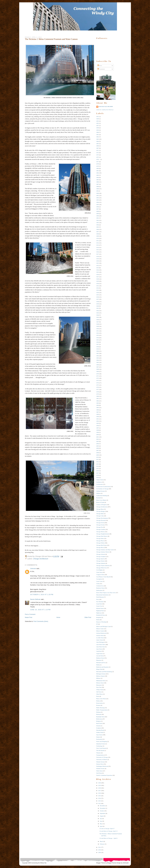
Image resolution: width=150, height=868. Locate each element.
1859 (98, 130)
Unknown (33, 569)
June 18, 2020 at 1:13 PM (40, 610)
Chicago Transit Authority (103, 566)
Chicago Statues (100, 561)
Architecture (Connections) (103, 487)
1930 (98, 284)
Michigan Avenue (101, 674)
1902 (98, 220)
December (102, 806)
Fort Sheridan (100, 602)
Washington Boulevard (102, 766)
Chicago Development (102, 518)
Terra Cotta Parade (101, 748)
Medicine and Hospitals (102, 667)
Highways (99, 613)
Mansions (99, 660)
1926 (98, 274)
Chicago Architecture (41, 559)
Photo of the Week (101, 699)
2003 (98, 441)
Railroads (99, 714)
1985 (98, 408)
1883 (98, 175)
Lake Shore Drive (101, 644)
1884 (98, 177)
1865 (98, 144)
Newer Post (29, 617)
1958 (98, 347)
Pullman (98, 712)
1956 (98, 342)
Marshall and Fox (101, 663)
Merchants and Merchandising (104, 672)
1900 (98, 216)
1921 (98, 263)
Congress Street (100, 575)
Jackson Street (100, 635)
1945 (98, 317)
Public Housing (100, 708)
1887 (98, 184)
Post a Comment (30, 614)
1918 (98, 256)
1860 (98, 132)
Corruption (99, 579)
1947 (98, 322)
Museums (99, 685)
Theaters (99, 753)
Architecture (100, 484)
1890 (98, 193)
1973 (98, 380)
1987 (98, 412)
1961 (98, 353)
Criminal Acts (100, 586)
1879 (98, 166)
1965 (98, 362)
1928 (98, 279)
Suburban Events (101, 744)
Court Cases (99, 581)
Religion (99, 721)
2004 (98, 444)
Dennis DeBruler (35, 599)
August (102, 816)
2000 (98, 435)
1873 (98, 155)
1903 (98, 223)
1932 (98, 288)
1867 (98, 148)
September (103, 813)
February (102, 844)
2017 (98, 473)
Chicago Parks (100, 538)
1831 (98, 116)
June (101, 821)
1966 (98, 365)
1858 (98, 128)
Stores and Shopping (102, 741)
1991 (98, 419)
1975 (98, 385)
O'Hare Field (100, 690)
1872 (98, 153)
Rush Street (99, 723)
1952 (98, 333)
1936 (98, 297)
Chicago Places (100, 541)
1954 (98, 338)
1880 (98, 168)
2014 (98, 466)
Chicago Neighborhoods (103, 534)
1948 (98, 324)
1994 (98, 426)
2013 (98, 464)
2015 (98, 468)
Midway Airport (100, 676)
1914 (98, 247)
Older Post (88, 617)
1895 (98, 205)
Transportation (100, 755)
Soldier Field (100, 732)
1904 (98, 225)
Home (58, 617)
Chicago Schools (101, 554)
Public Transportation (102, 710)
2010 (98, 457)
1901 (98, 218)
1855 (98, 123)
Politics (98, 701)
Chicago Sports (100, 559)
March (102, 841)
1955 (98, 340)
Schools (98, 726)
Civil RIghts (99, 570)
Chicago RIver (100, 547)
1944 (98, 315)
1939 (98, 304)
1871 (98, 150)
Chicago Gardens (101, 529)
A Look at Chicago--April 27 (107, 829)
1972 (98, 378)
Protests (98, 705)
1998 (98, 430)
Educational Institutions (102, 595)
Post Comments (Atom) (41, 621)
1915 (98, 250)
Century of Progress (101, 505)
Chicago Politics (101, 543)
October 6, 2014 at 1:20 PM (42, 595)
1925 (98, 272)
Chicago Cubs (100, 516)
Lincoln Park (100, 656)
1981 (98, 398)
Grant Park (99, 604)
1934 (98, 293)
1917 (98, 254)
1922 (98, 265)
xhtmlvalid (126, 863)
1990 (98, 417)
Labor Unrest (100, 640)
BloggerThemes (112, 863)
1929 (98, 281)
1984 (98, 405)
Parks (98, 696)
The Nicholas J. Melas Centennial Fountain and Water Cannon (51, 39)
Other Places (100, 694)
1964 (98, 360)
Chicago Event (100, 523)
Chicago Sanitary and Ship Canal (105, 550)
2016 (98, 471)
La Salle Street (100, 638)
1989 (98, 414)
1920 (98, 261)
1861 (98, 135)
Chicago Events (100, 525)
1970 (98, 374)
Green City (99, 606)
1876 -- (98, 159)
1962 (98, 356)
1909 (98, 236)
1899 (98, 214)
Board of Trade (100, 502)
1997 (98, 428)
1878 (98, 164)
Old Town (99, 692)
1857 (98, 126)
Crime (98, 584)
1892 (98, 198)
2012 (98, 462)
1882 (98, 173)
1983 (98, 403)
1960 (98, 351)
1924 (98, 270)
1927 (98, 277)
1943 (98, 313)
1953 (98, 335)
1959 (98, 349)
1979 (98, 394)
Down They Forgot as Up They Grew (106, 593)
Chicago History (101, 532)
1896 (98, 207)
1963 (98, 358)
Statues (98, 737)
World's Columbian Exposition (104, 775)
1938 (98, 302)
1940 (98, 306)
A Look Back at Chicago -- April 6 (108, 838)
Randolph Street (100, 717)
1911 (98, 241)
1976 (98, 387)
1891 (98, 195)
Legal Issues (100, 654)
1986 (98, 410)
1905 (98, 227)
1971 (98, 376)
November (103, 808)
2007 (98, 450)
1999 (98, 432)
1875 (98, 157)
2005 (98, 446)
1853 (98, 121)
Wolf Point (99, 773)
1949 (98, 326)
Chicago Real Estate (102, 545)
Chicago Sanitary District (103, 552)
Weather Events (100, 768)
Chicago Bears (100, 509)
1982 (98, 401)
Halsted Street (100, 608)
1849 (98, 119)
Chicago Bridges (101, 511)
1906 (98, 229)
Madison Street (100, 658)
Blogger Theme (101, 863)
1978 (98, 392)
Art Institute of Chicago (102, 489)
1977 (98, 389)
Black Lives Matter (101, 500)
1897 (98, 209)
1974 (98, 383)
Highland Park (100, 611)
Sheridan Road (100, 730)
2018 (98, 475)
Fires (98, 599)
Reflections (99, 719)
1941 (98, 308)
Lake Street (99, 649)
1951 (98, 331)
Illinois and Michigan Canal (104, 626)
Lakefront (99, 651)
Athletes (98, 493)
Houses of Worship (101, 622)
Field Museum (100, 597)
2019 (98, 477)
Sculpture (99, 728)
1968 (98, 369)
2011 (98, 459)
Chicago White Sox (101, 568)
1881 (98, 171)
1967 (98, 367)
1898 (98, 211)
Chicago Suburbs (101, 563)
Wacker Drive (100, 764)
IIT (97, 624)
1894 (98, 202)
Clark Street (99, 572)
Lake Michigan (100, 642)
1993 (98, 423)
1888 (98, 186)
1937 (98, 299)
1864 (98, 141)
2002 (98, 439)
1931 (98, 286)
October (102, 811)
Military (98, 678)
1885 (98, 180)
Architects (99, 482)
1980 (98, 396)
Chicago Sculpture (101, 556)
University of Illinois (102, 759)
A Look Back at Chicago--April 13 (108, 831)
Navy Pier (99, 687)
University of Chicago (102, 757)
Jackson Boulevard (101, 633)
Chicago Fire (100, 527)
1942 (98, 311)
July (101, 819)
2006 (98, 448)
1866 (98, 146)
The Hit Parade (100, 750)
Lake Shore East (101, 647)
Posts (100, 66)
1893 (98, 200)
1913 (98, 245)
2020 (100, 783)
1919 (98, 259)
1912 (98, 243)
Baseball (99, 498)
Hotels (98, 620)
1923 (98, 268)
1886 (98, 182)
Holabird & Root (101, 615)
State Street (99, 735)
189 (97, 191)
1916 (98, 252)
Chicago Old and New (106, 107)
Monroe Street (100, 683)
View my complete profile (105, 110)
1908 (98, 234)
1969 (98, 371)
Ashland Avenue (101, 491)
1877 (98, 162)
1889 (98, 189)
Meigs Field (99, 669)
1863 (98, 139)
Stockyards (99, 739)
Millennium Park (101, 681)
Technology (99, 746)
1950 (98, 329)
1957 (98, 344)
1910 (98, 238)
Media (98, 665)
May (101, 824)
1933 (98, 290)
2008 (98, 453)
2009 (98, 455)
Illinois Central (100, 631)
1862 (98, 137)
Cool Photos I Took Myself (103, 577)
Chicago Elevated (101, 520)
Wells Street (99, 771)
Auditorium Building (102, 496)
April (101, 826)
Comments (101, 69)
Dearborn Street (100, 588)
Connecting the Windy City (39, 863)
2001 (98, 437)
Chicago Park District (102, 536)
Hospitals (99, 617)
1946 (98, 320)
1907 (98, 232)
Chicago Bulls (100, 514)
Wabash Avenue (100, 762)
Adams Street (100, 480)
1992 (98, 421)
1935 (98, 295)
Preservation (100, 703)
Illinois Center (100, 629)
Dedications (99, 590)
